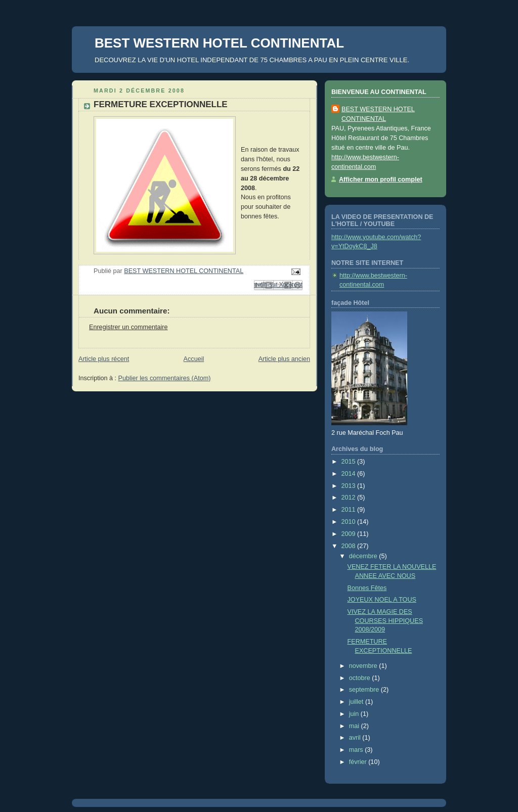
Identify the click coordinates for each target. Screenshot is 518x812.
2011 (350, 510)
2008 (350, 546)
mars (357, 750)
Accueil (194, 359)
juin (355, 714)
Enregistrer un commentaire (128, 327)
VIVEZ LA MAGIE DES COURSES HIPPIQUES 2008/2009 (385, 621)
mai (355, 726)
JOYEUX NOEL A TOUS (382, 600)
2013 (350, 486)
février (359, 762)
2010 (350, 522)
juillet (357, 702)
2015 (350, 462)
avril (356, 738)
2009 (350, 534)
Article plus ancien (284, 359)
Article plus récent (104, 359)
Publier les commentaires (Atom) (165, 378)
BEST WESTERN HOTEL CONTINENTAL (219, 43)
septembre (365, 690)
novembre (364, 666)
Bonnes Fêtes (367, 588)
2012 (350, 498)
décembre (364, 556)
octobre (361, 678)
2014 (350, 474)
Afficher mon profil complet (381, 179)
